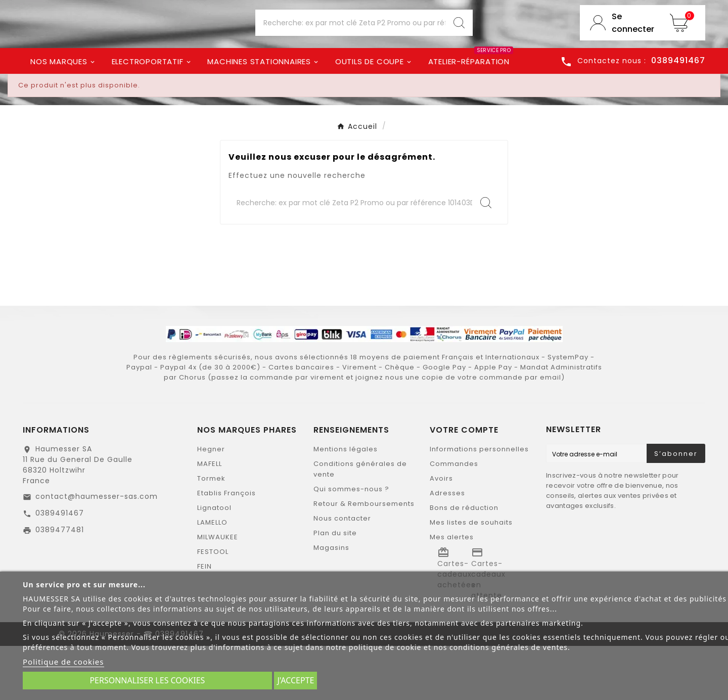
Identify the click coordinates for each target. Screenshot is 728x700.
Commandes (454, 518)
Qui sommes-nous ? (351, 543)
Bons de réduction (464, 562)
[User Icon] (620, 51)
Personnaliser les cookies (147, 680)
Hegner (211, 503)
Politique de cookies (63, 662)
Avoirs (441, 532)
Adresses (447, 547)
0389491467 (60, 567)
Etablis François (226, 547)
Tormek (211, 532)
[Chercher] (350, 51)
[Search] (459, 51)
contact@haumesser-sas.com (97, 550)
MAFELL (210, 518)
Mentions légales (346, 503)
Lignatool (214, 562)
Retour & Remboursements (364, 558)
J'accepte (295, 680)
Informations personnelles (479, 503)
